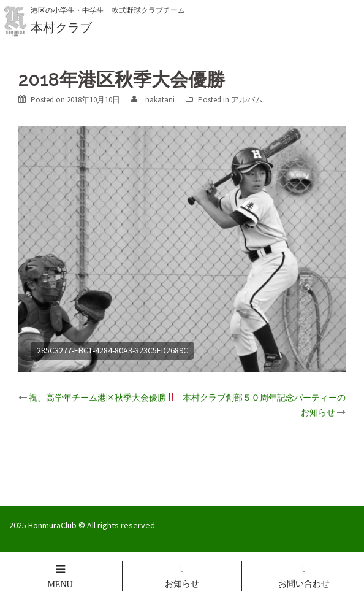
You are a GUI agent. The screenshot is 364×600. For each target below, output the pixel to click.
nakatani (160, 100)
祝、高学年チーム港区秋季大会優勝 (102, 398)
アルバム (247, 100)
